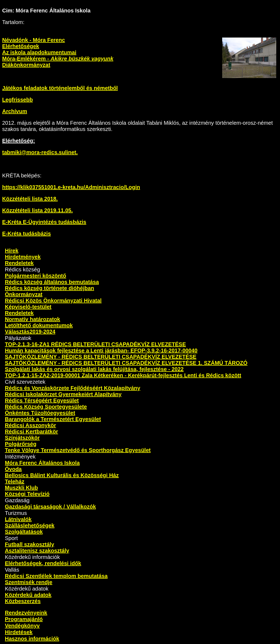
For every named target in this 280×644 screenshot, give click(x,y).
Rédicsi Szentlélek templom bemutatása (56, 576)
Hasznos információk (32, 639)
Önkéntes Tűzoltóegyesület (40, 413)
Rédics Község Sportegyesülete (46, 407)
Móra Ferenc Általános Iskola (42, 463)
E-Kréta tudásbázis (26, 234)
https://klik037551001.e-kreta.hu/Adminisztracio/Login (71, 187)
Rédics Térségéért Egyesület (42, 400)
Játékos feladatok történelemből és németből (60, 88)
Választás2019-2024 (30, 332)
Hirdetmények (23, 257)
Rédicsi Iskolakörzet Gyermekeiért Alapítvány (63, 394)
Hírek (12, 251)
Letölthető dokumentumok (39, 325)
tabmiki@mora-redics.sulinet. (40, 152)
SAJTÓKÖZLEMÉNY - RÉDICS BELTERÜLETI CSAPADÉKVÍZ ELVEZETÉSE (101, 357)
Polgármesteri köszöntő (36, 276)
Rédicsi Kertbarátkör (31, 431)
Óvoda (13, 469)
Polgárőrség (21, 444)
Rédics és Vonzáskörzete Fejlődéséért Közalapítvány (73, 388)
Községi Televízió (27, 494)
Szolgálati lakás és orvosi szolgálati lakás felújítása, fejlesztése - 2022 (94, 369)
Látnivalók (18, 519)
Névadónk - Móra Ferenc (34, 40)
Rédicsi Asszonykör (30, 425)
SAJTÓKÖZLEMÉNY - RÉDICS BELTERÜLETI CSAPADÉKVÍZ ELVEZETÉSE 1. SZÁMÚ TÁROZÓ (126, 363)
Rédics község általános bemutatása (52, 282)
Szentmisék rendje (29, 582)
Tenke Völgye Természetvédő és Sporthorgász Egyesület (78, 450)
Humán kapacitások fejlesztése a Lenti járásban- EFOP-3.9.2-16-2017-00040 (101, 350)
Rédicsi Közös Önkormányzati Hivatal (53, 301)
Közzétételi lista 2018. (30, 199)
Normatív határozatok (33, 319)
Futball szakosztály (29, 544)
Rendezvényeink (26, 613)
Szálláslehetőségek (30, 525)
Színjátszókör (22, 438)
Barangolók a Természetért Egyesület (53, 419)
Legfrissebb (17, 100)
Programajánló (24, 619)
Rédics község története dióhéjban (49, 288)
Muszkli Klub (21, 488)
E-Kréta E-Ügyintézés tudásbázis (44, 222)
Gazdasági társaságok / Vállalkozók (50, 507)
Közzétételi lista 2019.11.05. (37, 210)
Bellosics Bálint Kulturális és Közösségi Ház (62, 475)
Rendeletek (19, 263)
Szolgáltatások (24, 532)
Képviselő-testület (28, 307)
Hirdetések (19, 632)
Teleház (15, 481)
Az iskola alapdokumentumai (39, 52)
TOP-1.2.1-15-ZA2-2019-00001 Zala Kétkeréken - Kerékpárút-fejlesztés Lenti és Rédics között (123, 375)
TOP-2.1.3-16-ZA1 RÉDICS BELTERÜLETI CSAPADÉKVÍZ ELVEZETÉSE (95, 344)
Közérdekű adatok (28, 595)
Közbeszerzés (23, 601)
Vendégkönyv (22, 626)
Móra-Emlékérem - (58, 59)
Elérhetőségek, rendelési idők (43, 563)
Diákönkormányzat (26, 65)
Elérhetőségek (21, 46)
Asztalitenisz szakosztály (37, 551)
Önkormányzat (24, 294)
